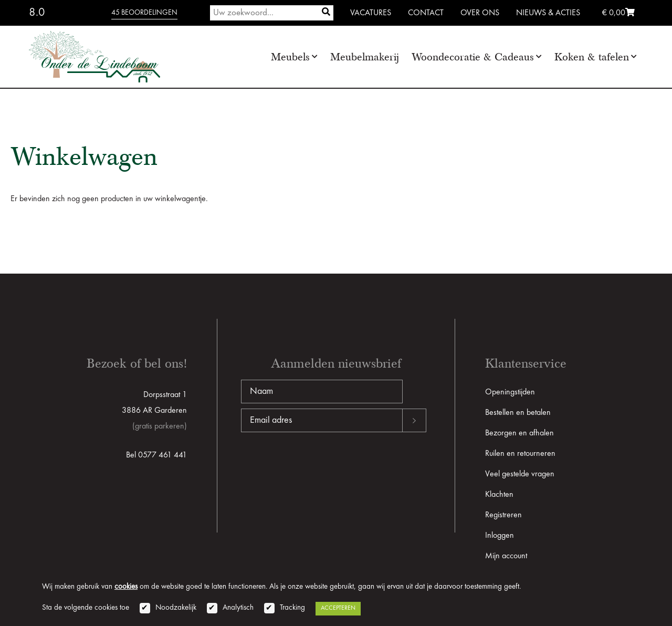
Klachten (499, 495)
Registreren (503, 515)
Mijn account (506, 556)
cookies (126, 587)
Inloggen (500, 536)
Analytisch (238, 608)
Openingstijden (510, 392)
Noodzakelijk (176, 608)
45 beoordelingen (144, 13)
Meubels (290, 57)
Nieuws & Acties (548, 13)
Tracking (292, 608)
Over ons (480, 13)
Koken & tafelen (592, 57)
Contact (426, 13)
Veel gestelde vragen (520, 474)
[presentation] (321, 466)
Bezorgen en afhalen (519, 433)
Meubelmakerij (365, 57)
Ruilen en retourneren (520, 454)
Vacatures (371, 13)
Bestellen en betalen (518, 413)
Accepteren (338, 608)
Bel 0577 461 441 (156, 455)
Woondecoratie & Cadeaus (473, 57)
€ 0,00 (618, 13)
